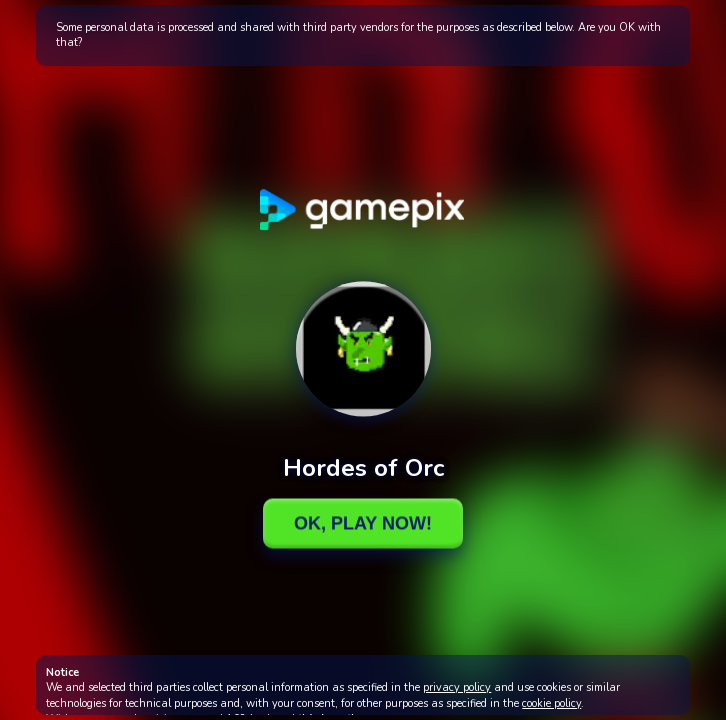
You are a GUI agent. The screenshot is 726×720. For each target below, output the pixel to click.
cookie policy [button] (551, 703)
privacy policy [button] (457, 687)
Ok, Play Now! (363, 523)
